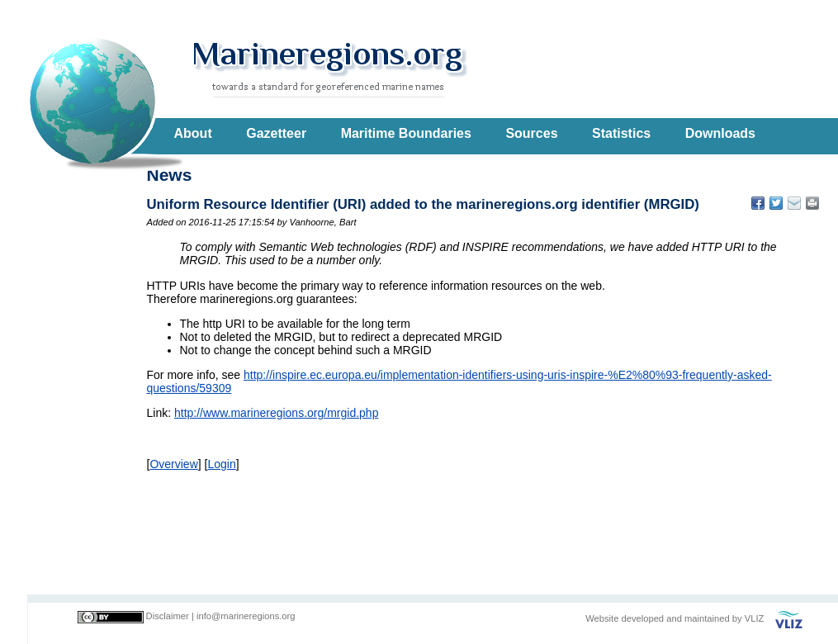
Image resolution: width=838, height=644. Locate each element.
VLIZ (755, 618)
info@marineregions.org (246, 616)
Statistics (621, 133)
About (193, 133)
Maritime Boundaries (406, 133)
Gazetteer (276, 133)
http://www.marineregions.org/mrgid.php (276, 413)
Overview (173, 464)
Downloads (720, 133)
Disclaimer (168, 616)
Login (221, 464)
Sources (531, 133)
